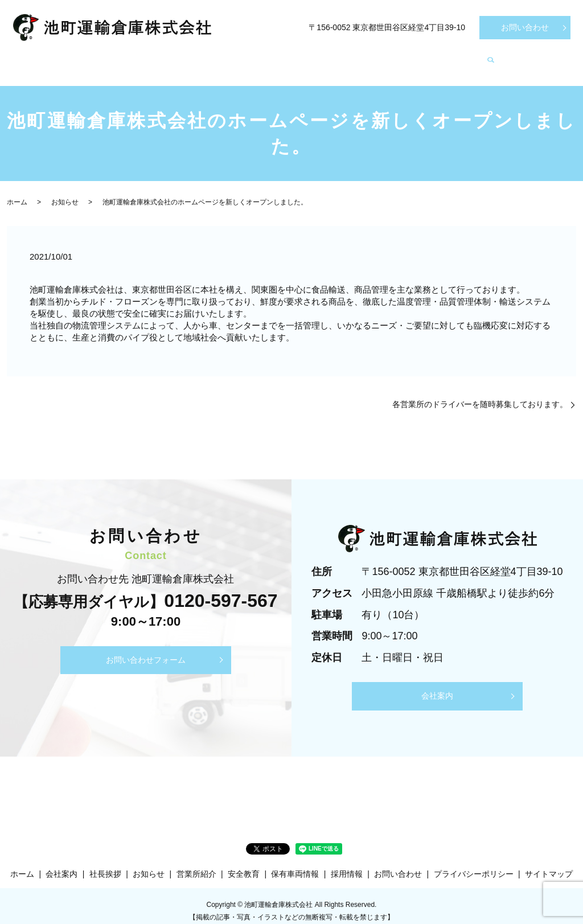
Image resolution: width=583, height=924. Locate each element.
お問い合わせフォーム (146, 649)
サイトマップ (549, 863)
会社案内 (105, 57)
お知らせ (502, 57)
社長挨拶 (167, 57)
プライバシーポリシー (474, 863)
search (548, 58)
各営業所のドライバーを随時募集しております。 (480, 393)
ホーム (47, 57)
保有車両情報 (307, 57)
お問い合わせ (525, 27)
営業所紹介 (233, 57)
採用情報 (440, 57)
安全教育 (377, 57)
